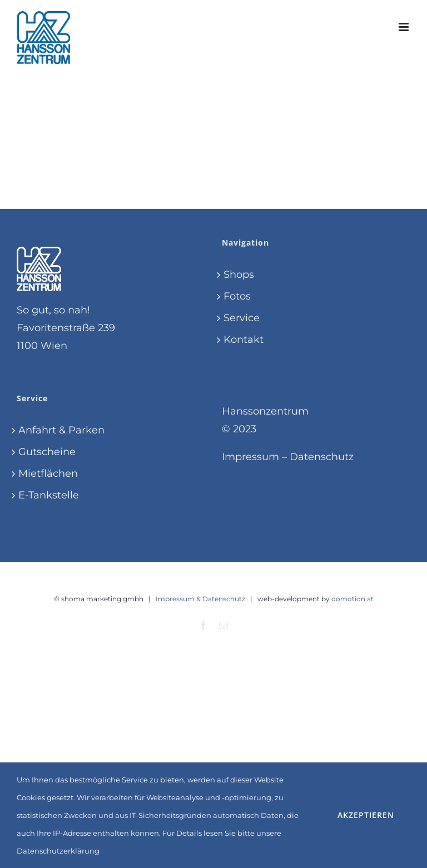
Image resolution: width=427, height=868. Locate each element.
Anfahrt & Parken (61, 430)
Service (242, 318)
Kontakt (244, 340)
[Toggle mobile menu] (404, 27)
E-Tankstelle (49, 495)
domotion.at (352, 599)
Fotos (237, 296)
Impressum (250, 457)
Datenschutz (322, 457)
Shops (239, 275)
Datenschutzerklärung (58, 851)
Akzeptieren (366, 815)
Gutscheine (47, 452)
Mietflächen (48, 473)
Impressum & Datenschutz (200, 599)
